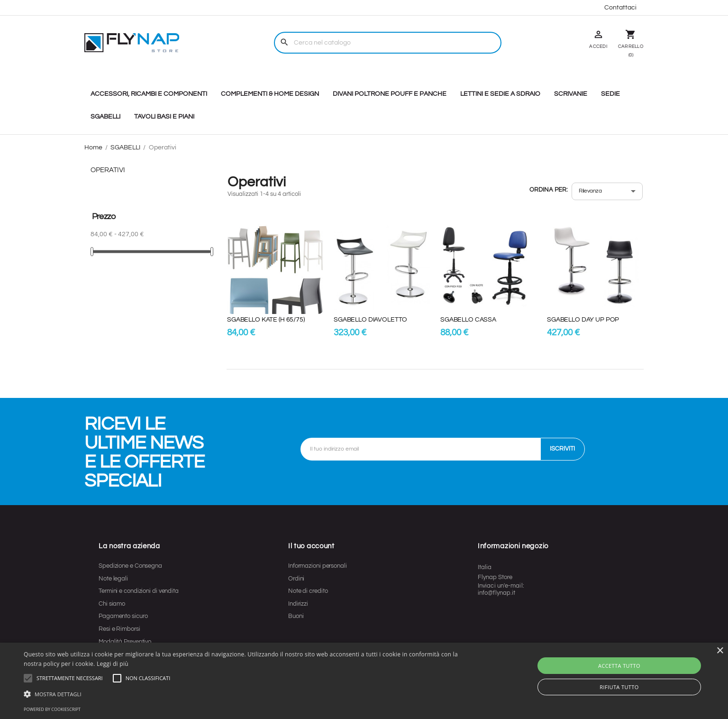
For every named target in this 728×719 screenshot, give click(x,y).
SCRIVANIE (571, 94)
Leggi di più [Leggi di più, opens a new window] (113, 664)
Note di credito (308, 591)
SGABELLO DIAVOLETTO (370, 320)
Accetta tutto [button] (619, 666)
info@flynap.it (496, 593)
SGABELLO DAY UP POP (583, 320)
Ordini (296, 579)
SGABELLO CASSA (468, 320)
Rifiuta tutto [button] (619, 687)
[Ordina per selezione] (607, 191)
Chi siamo (112, 604)
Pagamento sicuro (123, 616)
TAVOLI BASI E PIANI (164, 117)
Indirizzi (298, 604)
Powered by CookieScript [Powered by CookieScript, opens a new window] (52, 709)
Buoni (296, 616)
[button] (70, 678)
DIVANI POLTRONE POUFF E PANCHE (390, 94)
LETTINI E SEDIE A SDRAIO (500, 94)
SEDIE (610, 94)
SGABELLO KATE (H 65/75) (266, 320)
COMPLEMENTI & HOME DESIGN (270, 94)
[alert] (364, 681)
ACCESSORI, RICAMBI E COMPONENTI (149, 94)
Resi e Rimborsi (119, 629)
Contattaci (620, 8)
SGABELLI (105, 117)
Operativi (108, 170)
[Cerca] (388, 43)
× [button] (720, 651)
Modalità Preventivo (125, 642)
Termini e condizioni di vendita (139, 591)
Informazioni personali (318, 566)
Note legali (113, 579)
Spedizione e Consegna (130, 566)
